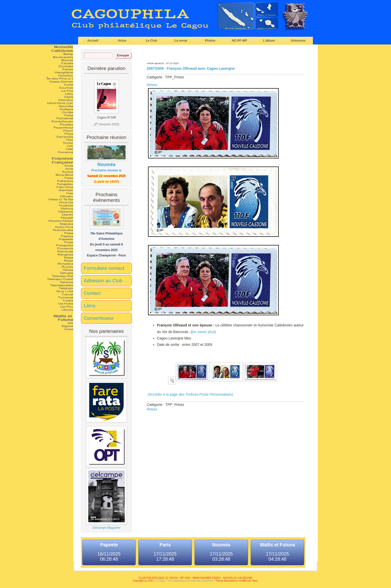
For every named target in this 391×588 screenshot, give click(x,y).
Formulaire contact (104, 268)
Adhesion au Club (103, 281)
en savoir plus (203, 332)
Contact (92, 293)
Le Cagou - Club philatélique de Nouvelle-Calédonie (184, 581)
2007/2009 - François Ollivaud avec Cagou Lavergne (191, 68)
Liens (90, 306)
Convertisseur (99, 318)
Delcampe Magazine (106, 499)
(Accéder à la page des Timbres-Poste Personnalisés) (190, 394)
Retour (152, 85)
